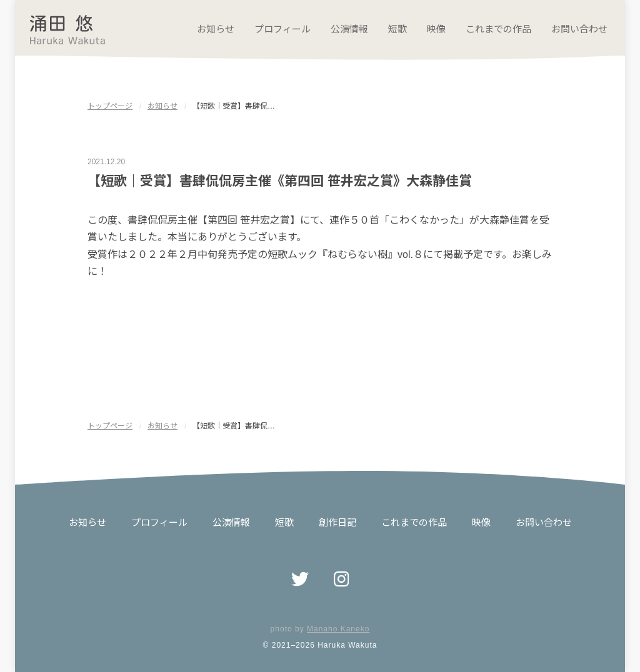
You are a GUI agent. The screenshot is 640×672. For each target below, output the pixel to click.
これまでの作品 (498, 29)
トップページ (110, 106)
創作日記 (337, 522)
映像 (436, 29)
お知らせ (216, 29)
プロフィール (282, 29)
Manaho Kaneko (338, 629)
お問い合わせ (579, 29)
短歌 (397, 29)
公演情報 (349, 29)
